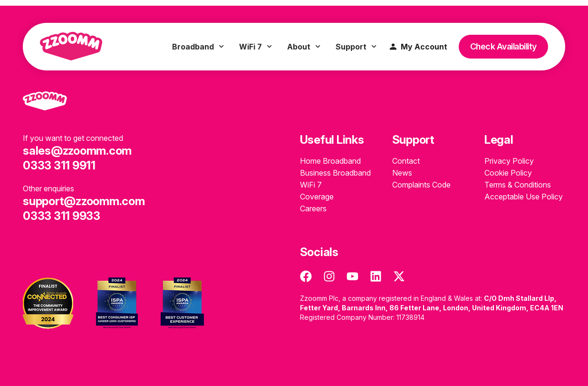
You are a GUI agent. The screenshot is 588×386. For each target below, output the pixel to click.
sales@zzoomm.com (77, 151)
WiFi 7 (255, 47)
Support (356, 47)
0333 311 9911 (59, 165)
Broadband (198, 47)
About (304, 47)
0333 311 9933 (62, 216)
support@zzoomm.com (84, 201)
